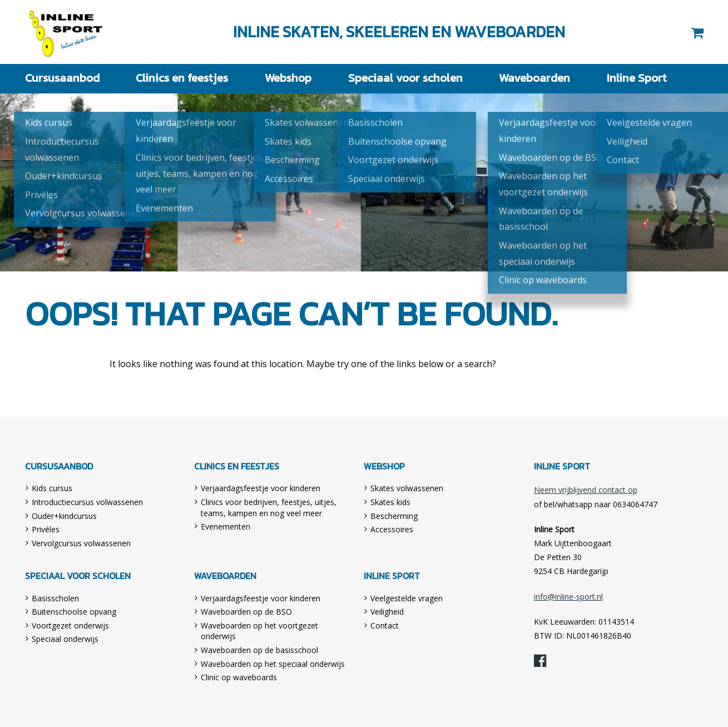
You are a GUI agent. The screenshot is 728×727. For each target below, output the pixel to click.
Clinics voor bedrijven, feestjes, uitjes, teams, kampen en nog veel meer (269, 507)
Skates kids (390, 501)
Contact (385, 625)
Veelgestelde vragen (407, 598)
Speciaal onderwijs (65, 638)
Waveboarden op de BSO (246, 611)
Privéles (46, 529)
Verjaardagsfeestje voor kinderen (261, 488)
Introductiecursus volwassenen (87, 501)
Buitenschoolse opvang (74, 611)
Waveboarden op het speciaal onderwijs (273, 663)
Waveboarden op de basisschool (259, 649)
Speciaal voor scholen (403, 78)
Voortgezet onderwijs (70, 625)
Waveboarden (529, 78)
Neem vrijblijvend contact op (586, 489)
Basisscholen (55, 598)
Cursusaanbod (58, 78)
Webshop (286, 78)
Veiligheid (387, 611)
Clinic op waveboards (239, 677)
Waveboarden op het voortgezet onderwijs (259, 630)
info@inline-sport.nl (568, 596)
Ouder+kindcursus (64, 515)
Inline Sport (66, 32)
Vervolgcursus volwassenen (81, 543)
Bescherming (394, 515)
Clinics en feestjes (177, 78)
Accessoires (392, 529)
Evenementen (226, 526)
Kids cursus (52, 488)
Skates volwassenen (407, 488)
